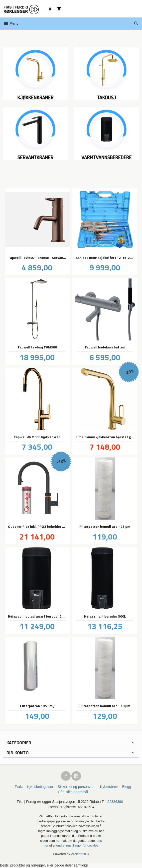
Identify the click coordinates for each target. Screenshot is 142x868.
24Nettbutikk (80, 854)
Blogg (127, 787)
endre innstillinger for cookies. (78, 845)
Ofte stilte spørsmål (73, 792)
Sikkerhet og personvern (77, 787)
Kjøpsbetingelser (40, 787)
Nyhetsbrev (109, 787)
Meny (11, 23)
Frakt (19, 787)
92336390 (115, 802)
